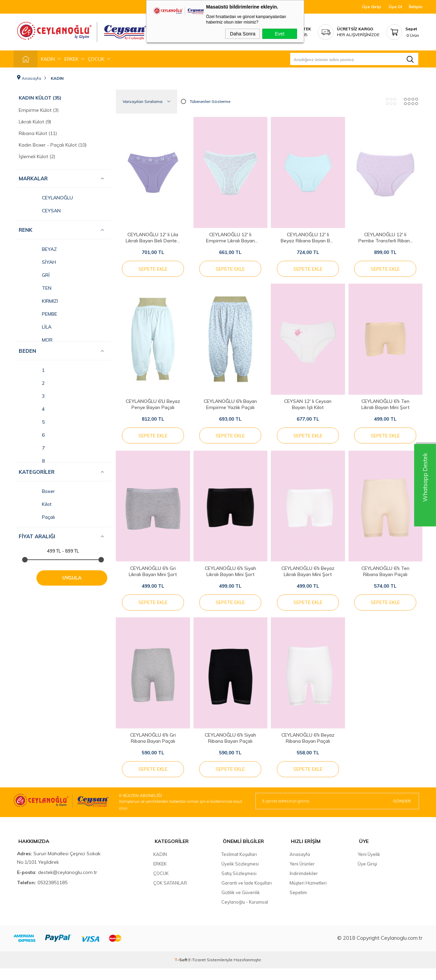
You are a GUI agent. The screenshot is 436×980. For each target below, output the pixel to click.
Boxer (37, 489)
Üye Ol (395, 7)
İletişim (416, 7)
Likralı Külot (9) (35, 120)
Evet (280, 34)
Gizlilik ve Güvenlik (241, 904)
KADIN (48, 59)
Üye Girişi (371, 7)
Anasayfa (300, 866)
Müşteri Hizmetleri (308, 894)
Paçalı (37, 515)
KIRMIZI (38, 299)
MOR (36, 338)
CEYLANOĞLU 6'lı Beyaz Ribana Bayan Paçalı (308, 747)
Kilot (35, 502)
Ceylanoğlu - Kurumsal (245, 914)
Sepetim (298, 904)
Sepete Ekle (153, 267)
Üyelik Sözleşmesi (240, 875)
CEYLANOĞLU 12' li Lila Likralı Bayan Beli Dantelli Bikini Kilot (153, 236)
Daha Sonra (243, 34)
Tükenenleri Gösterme (205, 100)
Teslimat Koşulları (239, 866)
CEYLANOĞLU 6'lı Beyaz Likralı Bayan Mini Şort (308, 576)
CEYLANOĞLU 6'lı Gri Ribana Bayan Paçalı (153, 747)
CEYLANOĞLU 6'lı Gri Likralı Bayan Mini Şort (153, 576)
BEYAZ (38, 247)
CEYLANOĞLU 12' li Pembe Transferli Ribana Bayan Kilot (385, 236)
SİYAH (37, 260)
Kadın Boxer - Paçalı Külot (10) (53, 143)
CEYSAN (40, 209)
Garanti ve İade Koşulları (247, 894)
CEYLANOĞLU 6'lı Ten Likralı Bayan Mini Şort (385, 406)
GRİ (34, 273)
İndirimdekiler (304, 885)
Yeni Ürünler (302, 875)
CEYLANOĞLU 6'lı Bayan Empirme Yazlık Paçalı (230, 406)
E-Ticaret (197, 971)
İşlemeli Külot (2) (37, 155)
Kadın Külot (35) (40, 96)
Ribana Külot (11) (38, 132)
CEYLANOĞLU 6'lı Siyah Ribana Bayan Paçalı (230, 747)
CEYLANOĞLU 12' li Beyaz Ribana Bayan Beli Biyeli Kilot (308, 236)
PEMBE (38, 312)
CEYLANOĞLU (46, 196)
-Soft (181, 971)
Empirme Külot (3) (39, 108)
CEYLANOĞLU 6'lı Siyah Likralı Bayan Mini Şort (230, 576)
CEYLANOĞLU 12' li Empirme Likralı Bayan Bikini (230, 236)
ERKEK (71, 59)
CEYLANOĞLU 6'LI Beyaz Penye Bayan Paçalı (153, 406)
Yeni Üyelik (369, 866)
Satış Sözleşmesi (239, 885)
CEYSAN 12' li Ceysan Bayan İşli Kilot (308, 406)
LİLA (35, 325)
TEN (35, 286)
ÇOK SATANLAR (170, 894)
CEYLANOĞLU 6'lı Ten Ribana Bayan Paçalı (385, 576)
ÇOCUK (96, 59)
